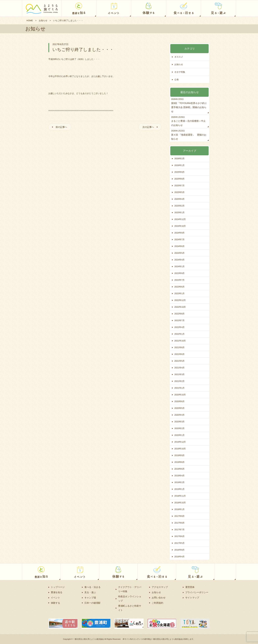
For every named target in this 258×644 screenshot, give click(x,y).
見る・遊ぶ (90, 592)
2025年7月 (180, 186)
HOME (30, 20)
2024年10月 (180, 226)
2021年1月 (180, 388)
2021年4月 (180, 368)
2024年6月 (180, 246)
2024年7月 (180, 239)
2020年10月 (180, 395)
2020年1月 (180, 435)
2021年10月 (180, 341)
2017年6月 (180, 536)
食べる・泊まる (92, 587)
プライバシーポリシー (197, 592)
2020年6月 (180, 401)
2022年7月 (180, 320)
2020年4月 (180, 415)
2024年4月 (180, 260)
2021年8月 (180, 347)
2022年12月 (180, 300)
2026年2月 (180, 159)
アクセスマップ (160, 587)
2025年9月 (180, 172)
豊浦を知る (57, 592)
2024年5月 (180, 253)
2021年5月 (180, 361)
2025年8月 (180, 179)
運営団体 (190, 587)
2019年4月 (180, 476)
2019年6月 (180, 469)
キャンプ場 (90, 598)
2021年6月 (180, 354)
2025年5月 (180, 192)
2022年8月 (180, 314)
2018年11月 (180, 496)
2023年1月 (180, 293)
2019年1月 (180, 489)
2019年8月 (180, 462)
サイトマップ (192, 598)
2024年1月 (180, 266)
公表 (177, 80)
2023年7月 (180, 280)
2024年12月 (180, 219)
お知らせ (43, 20)
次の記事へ (148, 127)
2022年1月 (180, 334)
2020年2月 (180, 428)
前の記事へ (61, 127)
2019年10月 (180, 449)
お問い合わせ (159, 598)
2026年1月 (180, 165)
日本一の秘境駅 (92, 603)
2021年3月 (180, 374)
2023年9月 (180, 273)
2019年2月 (180, 482)
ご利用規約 (157, 603)
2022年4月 (180, 327)
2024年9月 (180, 233)
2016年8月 (180, 550)
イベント (55, 598)
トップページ (58, 587)
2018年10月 (180, 503)
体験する (55, 603)
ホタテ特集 (180, 72)
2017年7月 (180, 530)
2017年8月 (180, 523)
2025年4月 (180, 199)
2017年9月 (180, 516)
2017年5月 (180, 543)
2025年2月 (180, 206)
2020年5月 (180, 408)
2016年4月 (180, 557)
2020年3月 (180, 422)
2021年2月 (180, 381)
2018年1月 (180, 509)
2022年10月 (180, 307)
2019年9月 (180, 455)
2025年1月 (180, 213)
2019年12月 (180, 442)
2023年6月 (180, 287)
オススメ (179, 57)
